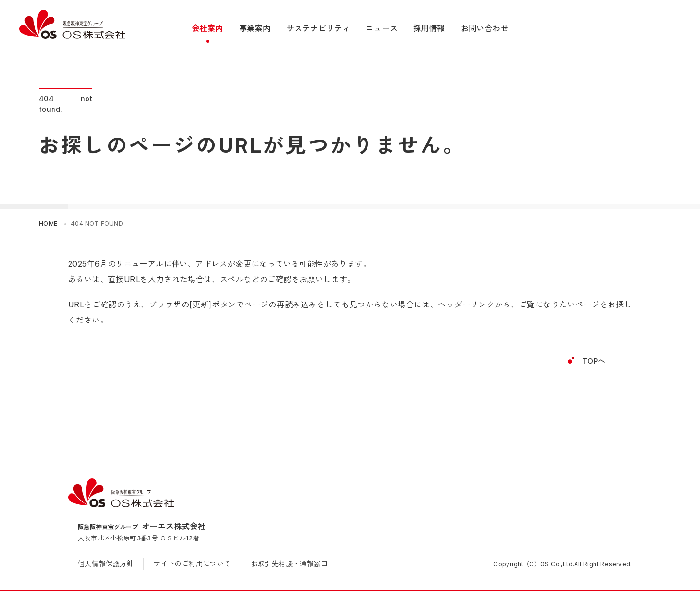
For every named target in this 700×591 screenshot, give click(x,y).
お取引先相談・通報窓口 (289, 564)
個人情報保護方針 (106, 564)
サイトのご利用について (192, 564)
